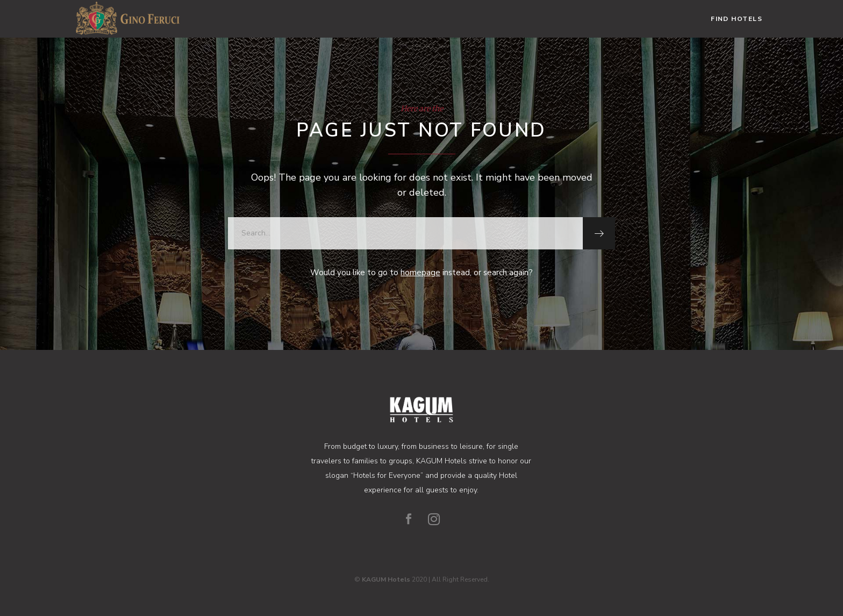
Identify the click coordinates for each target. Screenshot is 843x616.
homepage (420, 273)
